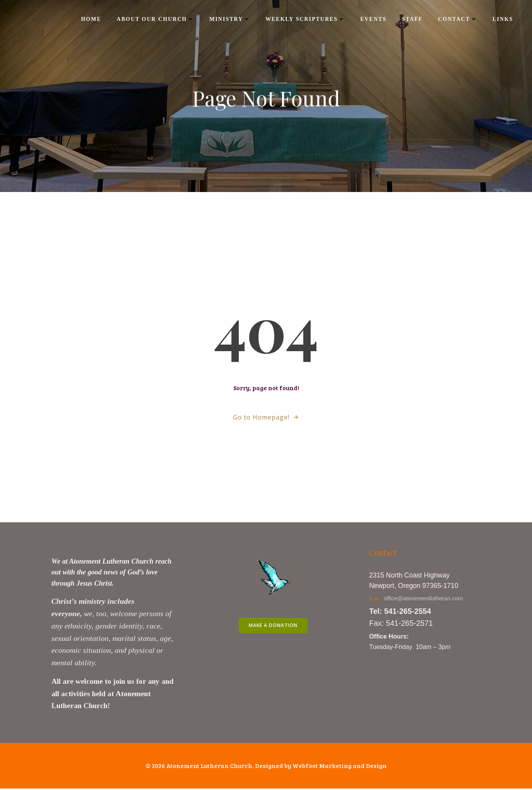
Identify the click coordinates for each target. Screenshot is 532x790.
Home (90, 20)
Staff (412, 20)
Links (502, 20)
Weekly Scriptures (305, 20)
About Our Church (155, 20)
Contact (457, 20)
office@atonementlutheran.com (424, 600)
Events (373, 20)
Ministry (229, 20)
